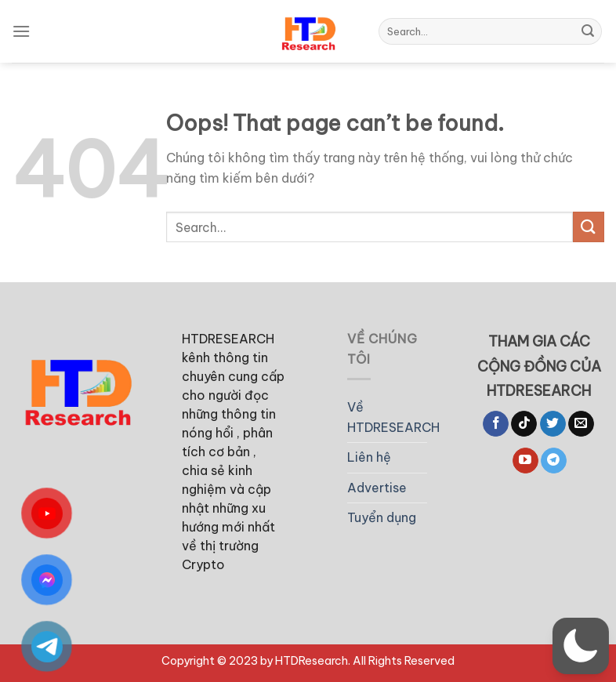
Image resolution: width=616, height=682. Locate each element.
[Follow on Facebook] (496, 424)
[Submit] (588, 31)
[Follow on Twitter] (553, 424)
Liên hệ (369, 457)
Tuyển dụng (382, 517)
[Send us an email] (581, 424)
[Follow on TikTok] (524, 424)
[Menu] (21, 31)
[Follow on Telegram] (554, 461)
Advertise (377, 488)
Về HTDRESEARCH (393, 417)
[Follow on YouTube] (525, 461)
